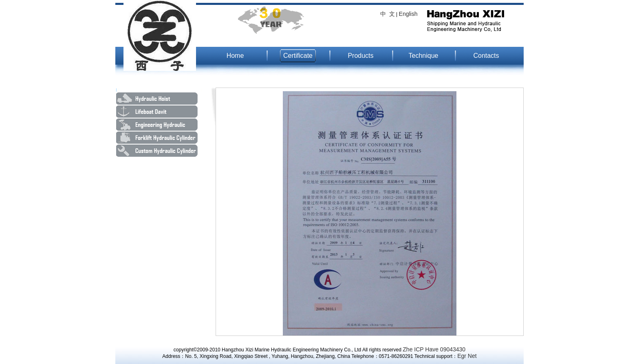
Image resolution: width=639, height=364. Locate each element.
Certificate (298, 56)
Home (235, 56)
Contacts (486, 56)
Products (360, 56)
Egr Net (467, 356)
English (408, 14)
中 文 (388, 14)
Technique (424, 56)
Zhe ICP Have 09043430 (434, 349)
